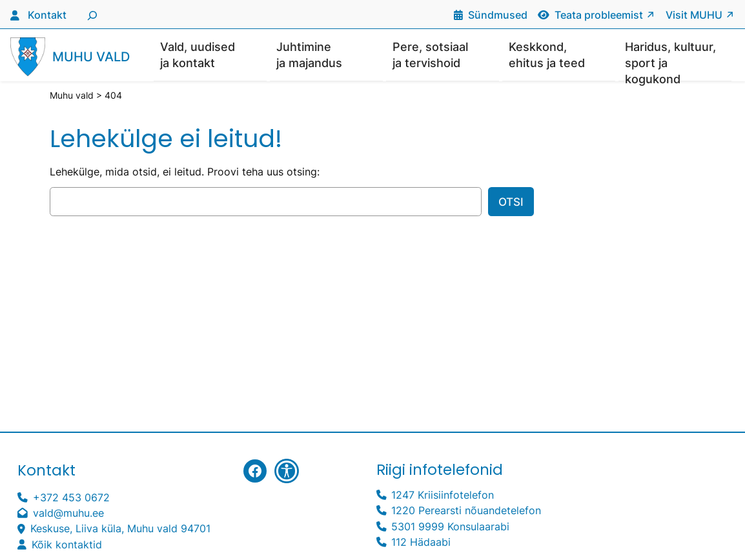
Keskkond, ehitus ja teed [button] (547, 55)
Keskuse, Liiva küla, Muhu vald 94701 (120, 529)
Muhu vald (91, 57)
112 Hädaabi (421, 543)
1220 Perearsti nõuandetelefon (466, 511)
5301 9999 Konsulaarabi (450, 527)
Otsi (511, 203)
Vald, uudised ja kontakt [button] (198, 55)
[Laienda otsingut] (91, 14)
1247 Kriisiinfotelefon (443, 496)
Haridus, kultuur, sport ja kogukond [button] (670, 61)
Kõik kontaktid (67, 545)
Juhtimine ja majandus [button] (309, 55)
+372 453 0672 (71, 498)
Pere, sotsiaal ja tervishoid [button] (430, 55)
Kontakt (47, 15)
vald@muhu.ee (68, 514)
